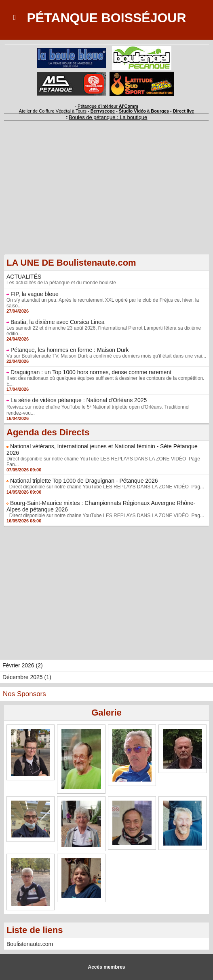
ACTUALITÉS (24, 277)
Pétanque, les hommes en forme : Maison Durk (70, 350)
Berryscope (103, 111)
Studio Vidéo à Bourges (144, 111)
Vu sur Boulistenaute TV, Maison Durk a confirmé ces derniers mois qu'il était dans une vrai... (106, 356)
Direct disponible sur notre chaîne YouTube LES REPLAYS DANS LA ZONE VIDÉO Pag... (105, 487)
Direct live (184, 111)
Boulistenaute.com (30, 944)
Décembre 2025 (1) (27, 677)
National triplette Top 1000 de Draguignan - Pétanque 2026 (84, 481)
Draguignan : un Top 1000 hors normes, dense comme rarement (91, 372)
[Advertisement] (106, 197)
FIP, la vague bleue (35, 294)
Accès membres (106, 967)
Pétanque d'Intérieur (108, 106)
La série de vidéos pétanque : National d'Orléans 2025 (79, 400)
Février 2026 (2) (23, 665)
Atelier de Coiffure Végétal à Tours (53, 111)
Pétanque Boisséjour (106, 18)
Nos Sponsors (24, 694)
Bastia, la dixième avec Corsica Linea (58, 322)
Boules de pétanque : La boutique (108, 117)
